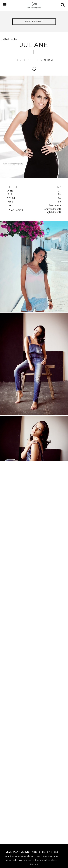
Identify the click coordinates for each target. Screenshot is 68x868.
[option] (34, 127)
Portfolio (23, 60)
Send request (34, 22)
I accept (34, 864)
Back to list (9, 40)
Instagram (45, 60)
